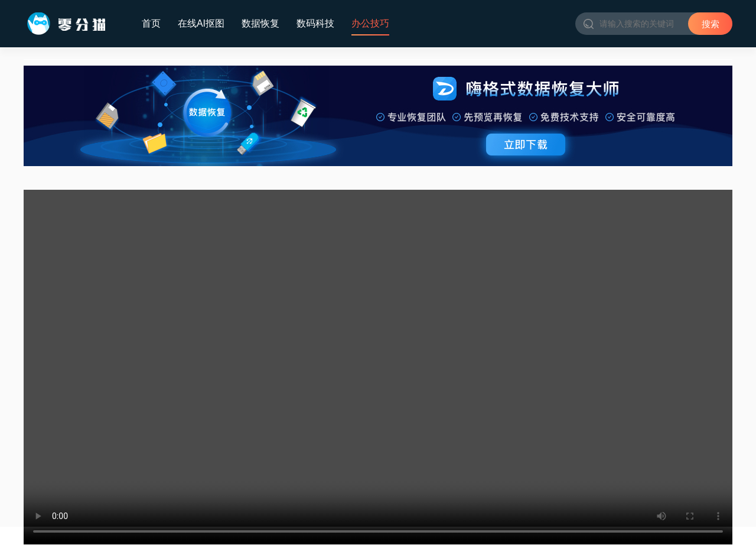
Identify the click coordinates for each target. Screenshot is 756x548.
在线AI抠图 (201, 23)
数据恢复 (260, 23)
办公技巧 (370, 23)
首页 (151, 23)
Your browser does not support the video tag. (378, 367)
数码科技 (315, 23)
